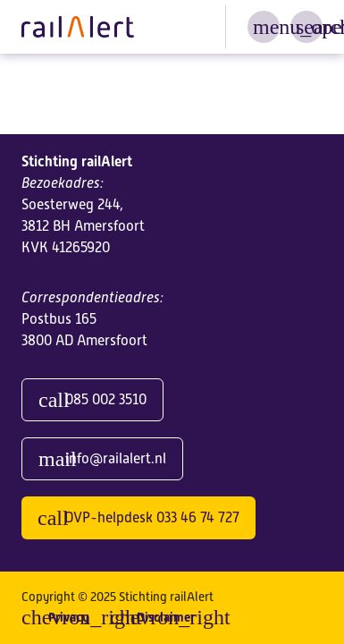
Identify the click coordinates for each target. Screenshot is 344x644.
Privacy (68, 617)
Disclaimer (166, 617)
